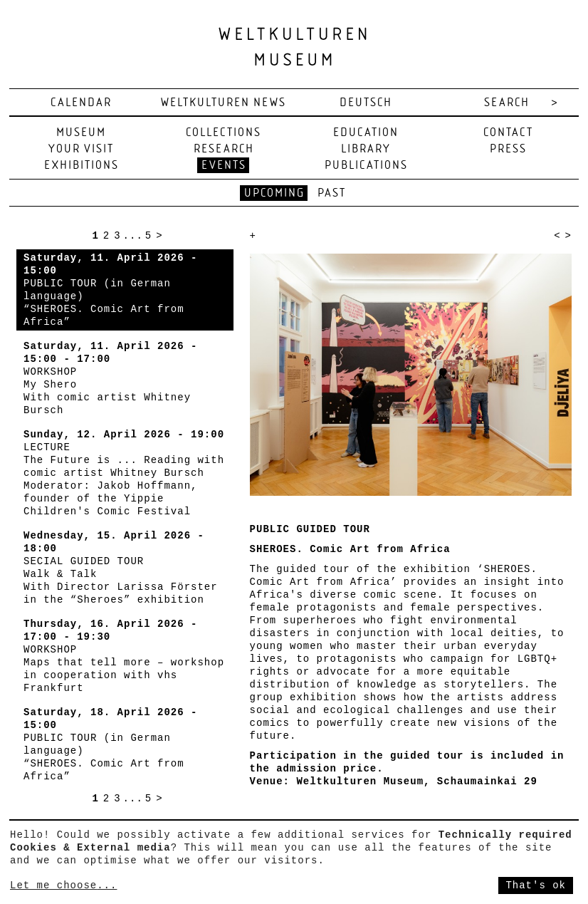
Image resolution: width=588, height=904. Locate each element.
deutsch (366, 103)
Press (508, 149)
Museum (81, 133)
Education (366, 133)
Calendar (81, 103)
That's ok (536, 885)
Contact (508, 133)
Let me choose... (63, 885)
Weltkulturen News (224, 103)
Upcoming (274, 193)
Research (224, 149)
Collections (224, 133)
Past (332, 193)
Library (366, 149)
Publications (366, 166)
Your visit (81, 149)
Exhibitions (82, 166)
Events (224, 166)
